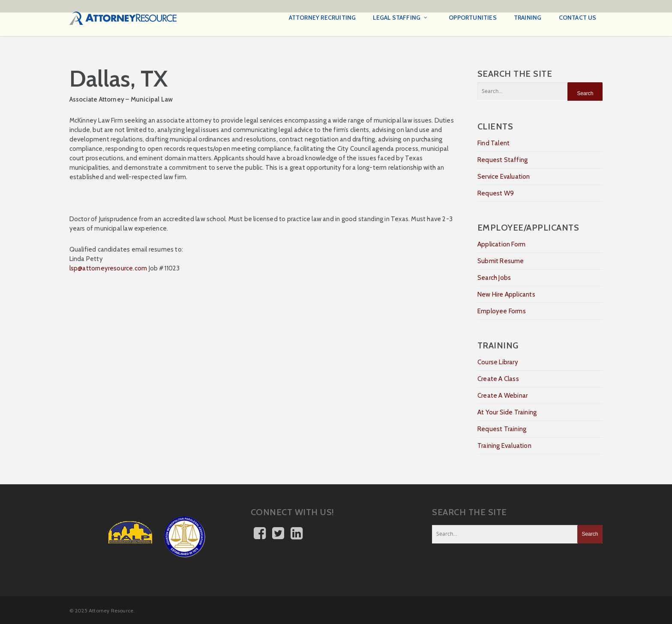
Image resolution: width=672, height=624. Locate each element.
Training (528, 18)
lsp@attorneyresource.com (108, 268)
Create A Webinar (502, 396)
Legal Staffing (400, 18)
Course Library (498, 362)
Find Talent (493, 143)
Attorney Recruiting (322, 18)
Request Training (502, 429)
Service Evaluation (504, 177)
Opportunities (473, 18)
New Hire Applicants (506, 294)
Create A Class (498, 379)
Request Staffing (502, 160)
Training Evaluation (504, 446)
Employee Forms (502, 311)
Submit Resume (501, 261)
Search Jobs (494, 278)
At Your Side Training (507, 412)
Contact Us (578, 18)
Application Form (501, 244)
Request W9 (496, 193)
